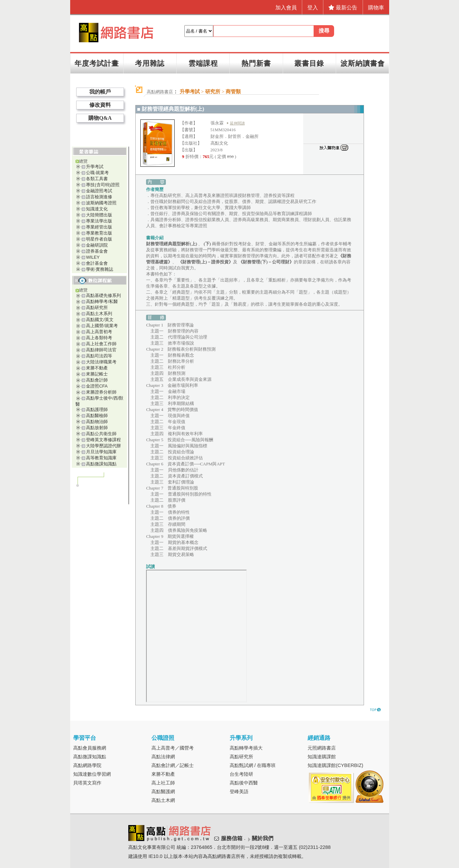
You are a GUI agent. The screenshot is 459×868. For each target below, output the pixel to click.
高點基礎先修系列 (103, 295)
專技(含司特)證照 (103, 185)
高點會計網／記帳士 (173, 765)
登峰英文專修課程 (103, 440)
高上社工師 (163, 783)
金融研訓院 (97, 245)
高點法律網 (163, 757)
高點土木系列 (99, 314)
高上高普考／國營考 (173, 748)
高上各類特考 (99, 338)
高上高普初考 (99, 332)
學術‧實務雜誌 (100, 269)
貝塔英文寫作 (87, 783)
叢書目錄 (309, 63)
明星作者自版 (99, 239)
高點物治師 (97, 422)
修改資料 (100, 105)
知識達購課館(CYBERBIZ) (335, 765)
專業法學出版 (99, 221)
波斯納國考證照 (101, 203)
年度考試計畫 (97, 63)
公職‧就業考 (97, 173)
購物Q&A (100, 118)
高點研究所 (97, 308)
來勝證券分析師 (101, 392)
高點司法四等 (99, 356)
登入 (313, 8)
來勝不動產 (97, 368)
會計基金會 (97, 263)
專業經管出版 (99, 227)
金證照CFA (97, 386)
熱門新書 (256, 63)
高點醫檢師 (97, 416)
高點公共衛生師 (101, 434)
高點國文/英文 (100, 320)
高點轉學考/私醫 (102, 301)
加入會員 (286, 8)
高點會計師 (97, 380)
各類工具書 (97, 179)
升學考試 (95, 167)
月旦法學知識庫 (101, 452)
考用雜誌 (150, 63)
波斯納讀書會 (363, 63)
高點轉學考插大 (246, 748)
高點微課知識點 (101, 464)
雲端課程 (203, 63)
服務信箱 (232, 838)
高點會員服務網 (90, 748)
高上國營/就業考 (102, 326)
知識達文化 (97, 209)
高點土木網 (163, 800)
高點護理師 (97, 410)
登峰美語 (239, 792)
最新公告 (343, 8)
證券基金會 (97, 251)
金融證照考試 (99, 191)
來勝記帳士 (97, 374)
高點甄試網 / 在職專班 (253, 765)
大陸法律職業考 (101, 362)
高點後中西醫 (244, 783)
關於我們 (263, 838)
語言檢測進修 (99, 197)
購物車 (376, 8)
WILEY (93, 257)
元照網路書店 (322, 748)
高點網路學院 (87, 765)
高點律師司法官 (101, 350)
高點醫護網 (163, 792)
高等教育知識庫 (101, 458)
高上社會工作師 (101, 344)
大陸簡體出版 (99, 215)
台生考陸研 (241, 774)
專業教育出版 (99, 233)
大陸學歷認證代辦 (103, 446)
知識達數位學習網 (92, 774)
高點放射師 (97, 428)
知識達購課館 (322, 757)
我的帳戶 (100, 92)
